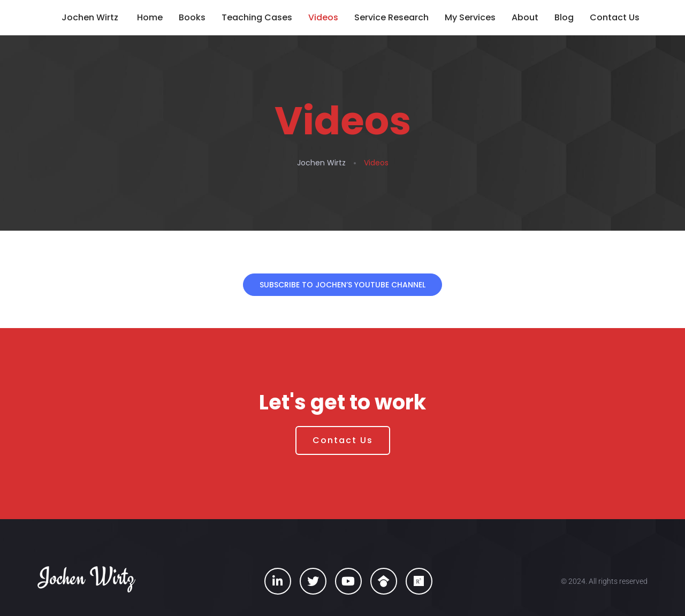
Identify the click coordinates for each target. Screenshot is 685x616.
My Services (470, 17)
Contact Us (615, 17)
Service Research (391, 17)
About (525, 17)
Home (150, 17)
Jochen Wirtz (90, 17)
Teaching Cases (257, 17)
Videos (323, 17)
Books (192, 17)
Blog (564, 17)
